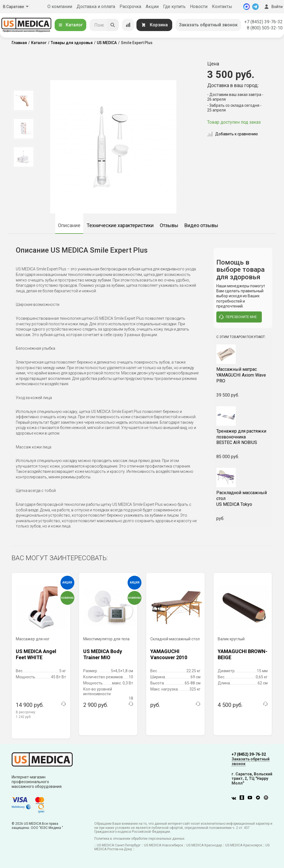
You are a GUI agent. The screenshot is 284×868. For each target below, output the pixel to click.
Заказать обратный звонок (208, 25)
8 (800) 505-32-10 (265, 28)
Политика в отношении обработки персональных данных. (140, 839)
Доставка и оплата (96, 7)
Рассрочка (130, 7)
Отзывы (169, 225)
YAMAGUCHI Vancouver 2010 (169, 654)
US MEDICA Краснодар (204, 845)
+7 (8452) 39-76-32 (263, 22)
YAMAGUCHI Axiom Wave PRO (243, 375)
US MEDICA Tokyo (243, 498)
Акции (152, 7)
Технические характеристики (120, 225)
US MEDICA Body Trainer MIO (103, 654)
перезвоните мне (238, 317)
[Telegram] (255, 7)
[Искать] (113, 25)
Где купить (174, 7)
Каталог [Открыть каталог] (70, 25)
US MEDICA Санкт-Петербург (119, 845)
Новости (199, 7)
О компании (60, 7)
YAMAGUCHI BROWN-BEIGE (243, 654)
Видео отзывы (201, 225)
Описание (69, 225)
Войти (273, 7)
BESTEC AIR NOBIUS (243, 437)
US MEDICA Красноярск (244, 845)
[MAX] (247, 7)
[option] (23, 100)
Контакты (222, 7)
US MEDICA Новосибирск (163, 845)
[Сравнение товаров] (128, 25)
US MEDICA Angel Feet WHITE (36, 654)
